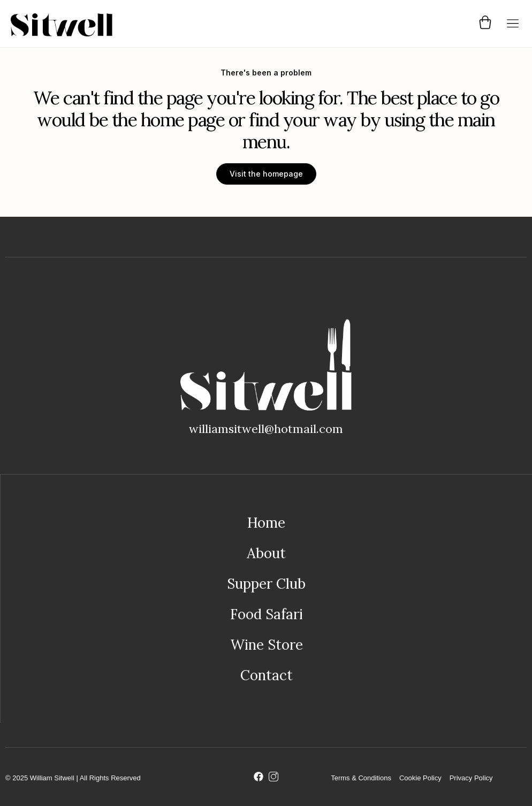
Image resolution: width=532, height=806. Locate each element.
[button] (512, 24)
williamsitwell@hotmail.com (266, 429)
